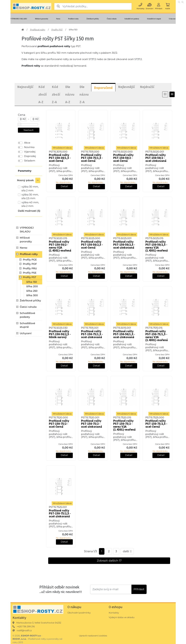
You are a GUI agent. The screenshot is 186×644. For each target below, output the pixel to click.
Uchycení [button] (26, 333)
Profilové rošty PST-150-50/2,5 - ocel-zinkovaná (124, 245)
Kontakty (114, 613)
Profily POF (30, 264)
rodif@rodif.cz (24, 630)
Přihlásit (139, 589)
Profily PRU (30, 268)
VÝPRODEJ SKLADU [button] (27, 230)
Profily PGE (30, 260)
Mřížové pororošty (42, 19)
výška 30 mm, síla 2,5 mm (30, 196)
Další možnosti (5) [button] (29, 211)
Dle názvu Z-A (84, 94)
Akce (27, 143)
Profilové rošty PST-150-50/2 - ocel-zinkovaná (156, 158)
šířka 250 (32, 291)
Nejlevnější (126, 87)
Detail (64, 186)
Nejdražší (147, 87)
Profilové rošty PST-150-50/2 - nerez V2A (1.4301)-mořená (60, 246)
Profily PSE (30, 273)
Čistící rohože (112, 19)
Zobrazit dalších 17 (109, 561)
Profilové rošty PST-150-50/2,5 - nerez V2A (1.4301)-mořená (157, 246)
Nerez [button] (24, 248)
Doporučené (103, 88)
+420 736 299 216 (26, 626)
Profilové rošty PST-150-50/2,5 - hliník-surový (60, 334)
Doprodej (30, 156)
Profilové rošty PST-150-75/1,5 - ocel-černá (92, 158)
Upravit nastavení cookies (93, 636)
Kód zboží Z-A (56, 94)
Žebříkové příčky (93, 19)
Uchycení (172, 19)
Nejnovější (25, 87)
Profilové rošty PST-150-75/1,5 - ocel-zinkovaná (92, 334)
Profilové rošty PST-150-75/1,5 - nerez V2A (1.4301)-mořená (157, 336)
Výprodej (30, 152)
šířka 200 (32, 286)
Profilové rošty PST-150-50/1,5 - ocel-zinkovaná (124, 334)
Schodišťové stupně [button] (27, 325)
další (127, 551)
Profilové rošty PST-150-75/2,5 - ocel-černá (156, 424)
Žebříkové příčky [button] (30, 301)
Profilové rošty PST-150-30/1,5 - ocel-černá (60, 158)
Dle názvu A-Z (70, 94)
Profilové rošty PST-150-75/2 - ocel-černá (59, 424)
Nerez (58, 19)
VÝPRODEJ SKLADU (19, 19)
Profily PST (57, 30)
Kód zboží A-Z (42, 94)
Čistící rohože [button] (28, 307)
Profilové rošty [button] (29, 254)
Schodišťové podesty (132, 19)
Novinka (29, 147)
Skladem (30, 161)
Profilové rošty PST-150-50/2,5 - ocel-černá (92, 245)
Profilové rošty (73, 19)
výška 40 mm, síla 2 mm (30, 204)
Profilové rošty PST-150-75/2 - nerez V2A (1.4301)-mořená (124, 425)
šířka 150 (73, 30)
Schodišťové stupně (154, 19)
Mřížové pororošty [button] (26, 240)
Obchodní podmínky (79, 613)
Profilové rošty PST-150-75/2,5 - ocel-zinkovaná (60, 513)
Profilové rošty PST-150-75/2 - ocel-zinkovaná (92, 424)
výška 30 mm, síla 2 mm (30, 189)
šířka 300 (32, 295)
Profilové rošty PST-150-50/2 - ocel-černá (123, 158)
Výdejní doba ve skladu (122, 617)
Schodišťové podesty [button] (27, 315)
